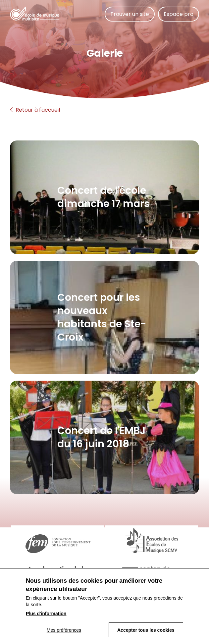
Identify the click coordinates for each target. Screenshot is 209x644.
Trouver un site (130, 14)
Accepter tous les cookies (146, 632)
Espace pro (179, 14)
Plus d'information (46, 616)
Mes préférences (64, 632)
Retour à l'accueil (35, 110)
